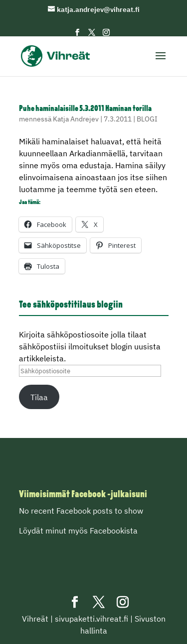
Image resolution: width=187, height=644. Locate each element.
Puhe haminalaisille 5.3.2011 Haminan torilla (85, 109)
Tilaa (39, 397)
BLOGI (147, 119)
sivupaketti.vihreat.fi (92, 619)
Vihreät (35, 619)
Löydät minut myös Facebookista (78, 531)
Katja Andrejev (76, 119)
